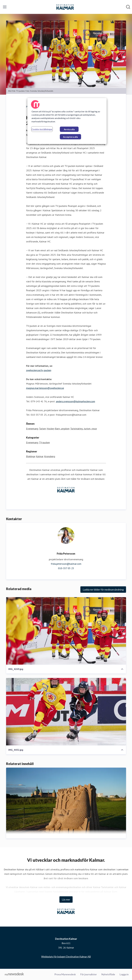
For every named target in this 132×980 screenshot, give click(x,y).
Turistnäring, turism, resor (84, 429)
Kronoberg (50, 456)
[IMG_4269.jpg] (66, 631)
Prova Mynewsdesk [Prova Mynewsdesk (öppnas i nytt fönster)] (65, 974)
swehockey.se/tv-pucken (39, 370)
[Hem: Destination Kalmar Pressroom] (65, 7)
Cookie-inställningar (42, 129)
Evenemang (32, 429)
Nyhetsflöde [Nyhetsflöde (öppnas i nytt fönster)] (108, 974)
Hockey (50, 429)
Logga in (124, 974)
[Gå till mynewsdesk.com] (14, 974)
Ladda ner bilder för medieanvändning (103, 590)
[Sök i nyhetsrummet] (128, 7)
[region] (67, 121)
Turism (42, 429)
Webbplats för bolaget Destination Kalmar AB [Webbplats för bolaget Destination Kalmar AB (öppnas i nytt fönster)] (66, 957)
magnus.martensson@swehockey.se (45, 388)
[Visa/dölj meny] (5, 7)
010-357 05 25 (66, 568)
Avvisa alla (69, 129)
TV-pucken (44, 442)
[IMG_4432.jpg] (66, 712)
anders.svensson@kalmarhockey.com (76, 401)
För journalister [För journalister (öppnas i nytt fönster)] (89, 974)
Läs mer (66, 899)
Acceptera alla (70, 137)
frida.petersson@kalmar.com (66, 564)
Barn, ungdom (62, 429)
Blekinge (31, 456)
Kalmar (40, 456)
